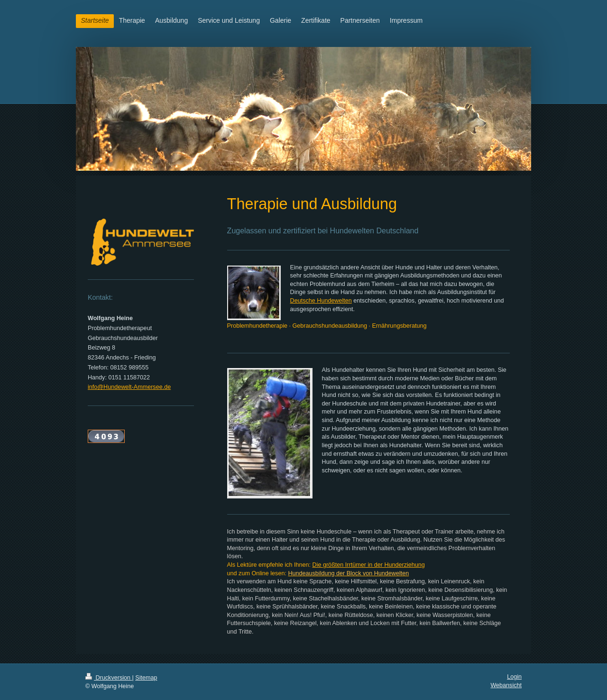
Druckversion (109, 678)
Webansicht (506, 685)
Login (514, 677)
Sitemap (146, 678)
